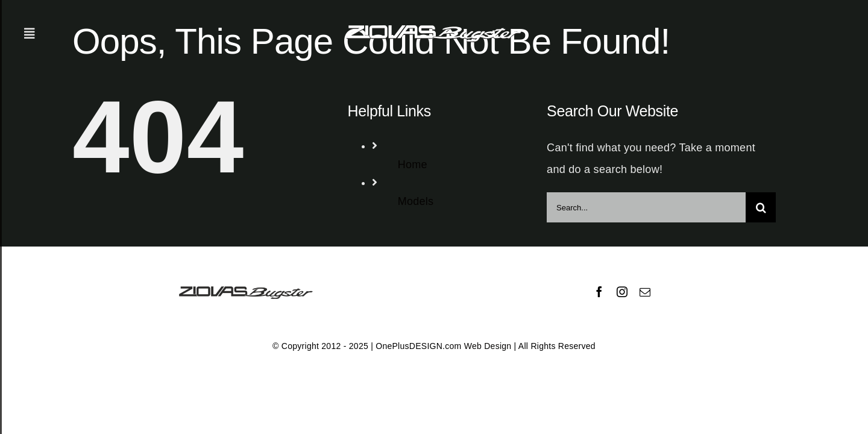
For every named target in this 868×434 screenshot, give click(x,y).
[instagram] (622, 292)
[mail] (645, 292)
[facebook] (599, 292)
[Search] (761, 207)
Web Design (488, 346)
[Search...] (646, 207)
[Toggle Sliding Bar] (30, 34)
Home (413, 165)
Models (416, 201)
